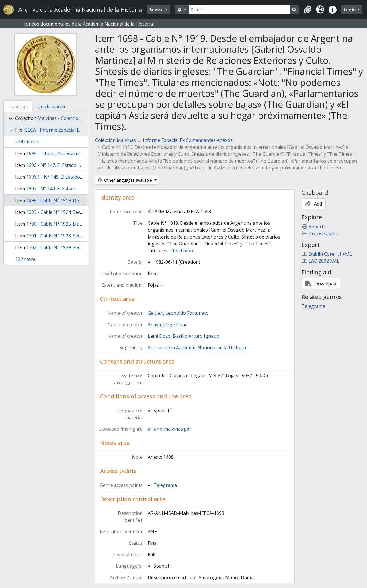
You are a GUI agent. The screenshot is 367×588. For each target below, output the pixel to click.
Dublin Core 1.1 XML (327, 254)
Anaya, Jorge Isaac (167, 325)
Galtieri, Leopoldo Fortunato (178, 313)
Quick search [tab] (51, 106)
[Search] (239, 10)
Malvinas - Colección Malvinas (70, 118)
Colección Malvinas (116, 140)
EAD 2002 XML (321, 261)
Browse (157, 10)
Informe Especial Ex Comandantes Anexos (188, 140)
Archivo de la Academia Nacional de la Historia (197, 347)
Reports (314, 226)
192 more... (27, 259)
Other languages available (125, 180)
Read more (183, 251)
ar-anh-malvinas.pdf (169, 429)
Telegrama (165, 485)
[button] (307, 10)
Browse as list (320, 233)
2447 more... (28, 142)
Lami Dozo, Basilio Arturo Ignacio (184, 336)
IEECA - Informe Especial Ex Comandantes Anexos (77, 130)
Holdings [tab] (18, 106)
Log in (350, 10)
